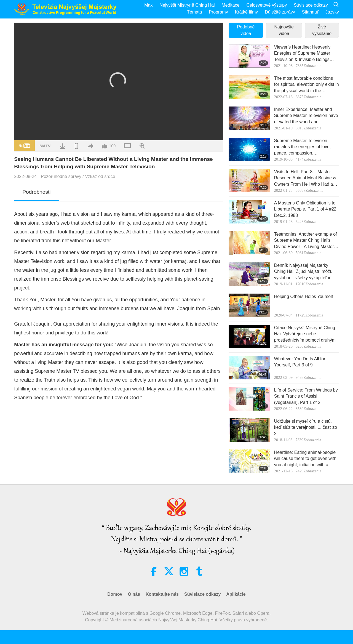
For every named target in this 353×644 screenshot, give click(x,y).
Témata (194, 12)
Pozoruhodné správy (61, 176)
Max (148, 5)
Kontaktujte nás (162, 594)
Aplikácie (236, 594)
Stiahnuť (310, 12)
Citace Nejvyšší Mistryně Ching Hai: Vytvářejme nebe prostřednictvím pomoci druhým (305, 334)
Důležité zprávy (280, 12)
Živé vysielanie (322, 30)
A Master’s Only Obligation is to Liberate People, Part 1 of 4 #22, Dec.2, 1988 (306, 209)
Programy (218, 12)
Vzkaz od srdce (100, 176)
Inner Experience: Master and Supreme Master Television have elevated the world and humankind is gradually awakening (306, 116)
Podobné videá (246, 30)
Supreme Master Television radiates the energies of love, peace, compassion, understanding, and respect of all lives (306, 147)
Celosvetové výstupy (267, 5)
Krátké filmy (247, 12)
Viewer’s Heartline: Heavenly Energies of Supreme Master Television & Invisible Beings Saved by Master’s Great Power (305, 54)
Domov (115, 594)
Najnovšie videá (284, 30)
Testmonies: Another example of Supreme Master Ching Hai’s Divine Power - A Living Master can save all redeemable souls (306, 241)
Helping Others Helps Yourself (303, 296)
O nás (134, 594)
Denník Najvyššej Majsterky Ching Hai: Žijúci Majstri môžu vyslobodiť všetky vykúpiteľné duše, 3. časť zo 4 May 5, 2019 (304, 272)
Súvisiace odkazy (311, 5)
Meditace (231, 5)
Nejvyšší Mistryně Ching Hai (187, 5)
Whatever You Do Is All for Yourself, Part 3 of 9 (300, 362)
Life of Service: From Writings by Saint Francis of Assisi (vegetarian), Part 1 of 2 (306, 396)
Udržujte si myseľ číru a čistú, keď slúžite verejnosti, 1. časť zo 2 (306, 427)
